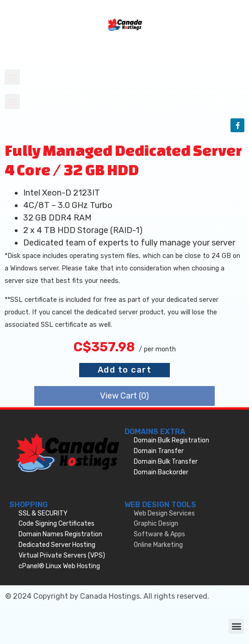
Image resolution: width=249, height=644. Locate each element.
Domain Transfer (159, 451)
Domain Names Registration (60, 534)
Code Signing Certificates (56, 524)
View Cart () (124, 396)
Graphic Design (156, 524)
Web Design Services (164, 513)
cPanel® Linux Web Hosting (59, 566)
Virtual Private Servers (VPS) (62, 555)
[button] (12, 77)
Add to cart (125, 370)
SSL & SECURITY (43, 513)
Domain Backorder (161, 472)
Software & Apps (159, 534)
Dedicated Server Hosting (57, 545)
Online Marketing (158, 545)
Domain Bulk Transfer (166, 462)
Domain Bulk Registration (171, 440)
